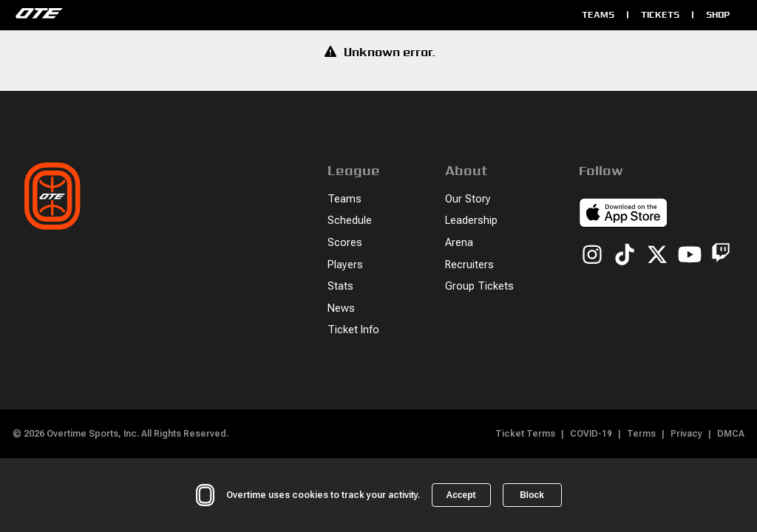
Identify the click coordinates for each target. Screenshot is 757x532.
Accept (461, 495)
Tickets (660, 14)
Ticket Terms (525, 434)
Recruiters (469, 265)
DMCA (731, 434)
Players (345, 265)
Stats (340, 286)
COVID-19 (591, 434)
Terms (641, 434)
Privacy (686, 434)
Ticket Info (353, 330)
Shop (718, 14)
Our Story (468, 199)
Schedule (350, 221)
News (341, 308)
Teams (598, 14)
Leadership (471, 221)
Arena (459, 243)
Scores (345, 243)
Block (532, 495)
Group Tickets (479, 286)
